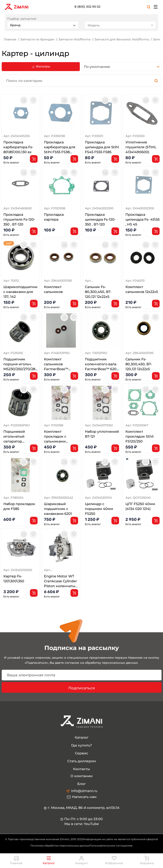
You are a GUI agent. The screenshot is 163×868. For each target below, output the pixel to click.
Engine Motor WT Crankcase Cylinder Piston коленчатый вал (61, 581)
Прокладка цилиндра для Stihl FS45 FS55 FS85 (102, 147)
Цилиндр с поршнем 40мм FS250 (99, 509)
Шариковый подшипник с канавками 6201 (58, 509)
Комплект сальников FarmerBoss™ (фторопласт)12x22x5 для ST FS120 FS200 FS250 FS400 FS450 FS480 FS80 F (61, 364)
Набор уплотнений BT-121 (102, 434)
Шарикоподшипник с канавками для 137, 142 (20, 292)
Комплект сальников (53, 289)
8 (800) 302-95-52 (87, 7)
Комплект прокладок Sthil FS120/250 (139, 436)
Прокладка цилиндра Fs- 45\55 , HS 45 (143, 219)
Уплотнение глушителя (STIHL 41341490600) (141, 147)
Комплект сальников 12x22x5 (142, 289)
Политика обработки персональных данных (60, 846)
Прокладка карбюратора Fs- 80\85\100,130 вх (18, 147)
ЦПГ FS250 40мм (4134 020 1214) (140, 506)
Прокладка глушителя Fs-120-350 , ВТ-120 (19, 219)
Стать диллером (82, 761)
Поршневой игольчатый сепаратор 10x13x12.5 (14, 437)
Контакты (81, 769)
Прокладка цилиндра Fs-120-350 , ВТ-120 (100, 219)
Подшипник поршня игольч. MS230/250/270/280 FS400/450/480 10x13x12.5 (20, 364)
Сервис (81, 753)
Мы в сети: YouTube (82, 824)
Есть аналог (11, 162)
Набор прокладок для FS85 (19, 506)
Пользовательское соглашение (111, 846)
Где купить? (81, 745)
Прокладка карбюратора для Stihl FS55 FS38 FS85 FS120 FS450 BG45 (60, 147)
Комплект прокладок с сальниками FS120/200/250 (56, 437)
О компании (81, 776)
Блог (81, 784)
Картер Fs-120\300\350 (14, 579)
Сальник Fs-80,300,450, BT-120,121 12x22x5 (98, 292)
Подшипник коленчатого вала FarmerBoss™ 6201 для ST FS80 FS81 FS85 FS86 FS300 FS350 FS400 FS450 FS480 (102, 364)
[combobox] (43, 25)
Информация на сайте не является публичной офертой (121, 839)
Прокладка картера (54, 217)
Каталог (82, 737)
